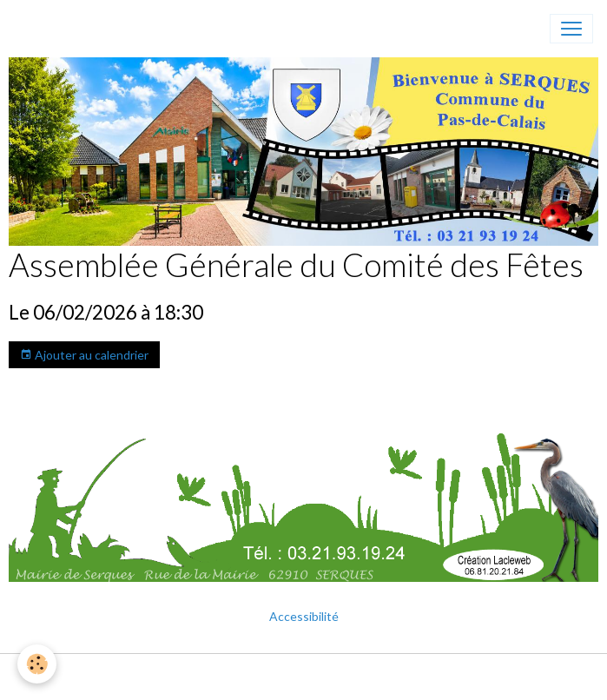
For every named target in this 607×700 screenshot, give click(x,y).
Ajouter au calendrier (84, 355)
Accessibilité (304, 616)
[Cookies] (37, 664)
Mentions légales (239, 677)
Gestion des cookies (360, 677)
